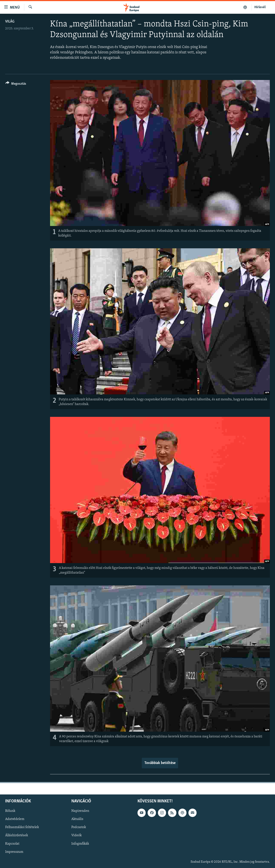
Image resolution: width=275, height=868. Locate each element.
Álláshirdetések (17, 836)
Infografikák (80, 844)
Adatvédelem (15, 819)
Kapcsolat (12, 844)
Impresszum (14, 852)
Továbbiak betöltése (160, 763)
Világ (10, 22)
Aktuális (77, 819)
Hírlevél (260, 7)
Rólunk (10, 811)
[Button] (16, 84)
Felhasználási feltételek (22, 827)
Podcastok (79, 827)
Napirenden (80, 811)
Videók (76, 836)
